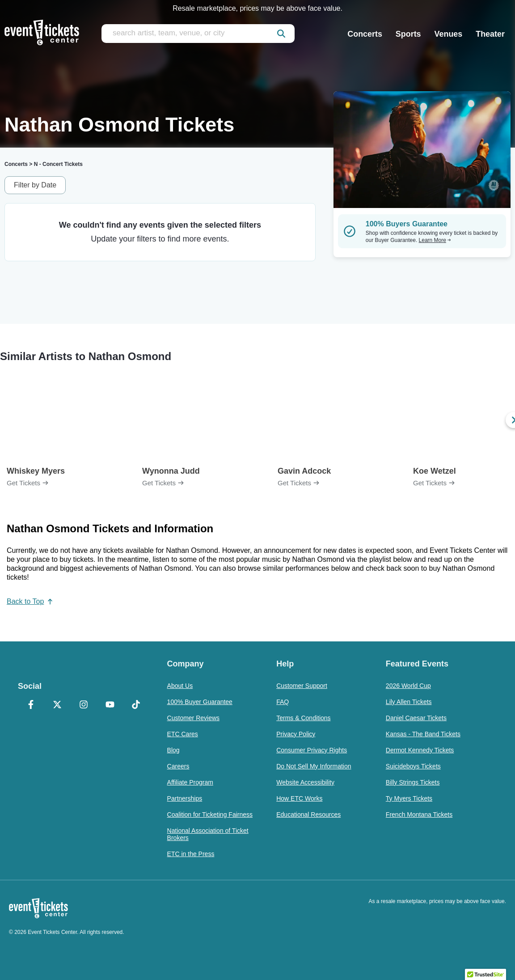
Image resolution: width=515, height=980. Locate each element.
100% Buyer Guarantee (200, 702)
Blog (173, 750)
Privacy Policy (296, 734)
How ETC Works (299, 798)
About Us (180, 686)
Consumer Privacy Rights (312, 750)
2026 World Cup (408, 686)
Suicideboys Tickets (413, 766)
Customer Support (302, 686)
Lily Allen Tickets (409, 702)
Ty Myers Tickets (409, 798)
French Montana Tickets (419, 815)
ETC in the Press (191, 854)
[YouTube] (110, 705)
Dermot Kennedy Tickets (420, 750)
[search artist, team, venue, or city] (198, 34)
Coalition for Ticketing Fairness (210, 815)
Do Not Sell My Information (314, 766)
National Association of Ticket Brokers (208, 834)
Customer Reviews (193, 718)
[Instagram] (83, 705)
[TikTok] (136, 705)
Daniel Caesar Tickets (416, 718)
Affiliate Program (190, 782)
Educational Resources (308, 815)
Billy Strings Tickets (413, 782)
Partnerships (185, 798)
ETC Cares (183, 734)
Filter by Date (35, 185)
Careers (178, 766)
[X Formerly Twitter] (57, 705)
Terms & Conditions (303, 718)
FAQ (283, 702)
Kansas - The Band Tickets (423, 734)
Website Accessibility (305, 782)
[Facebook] (31, 705)
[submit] (281, 34)
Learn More (435, 240)
